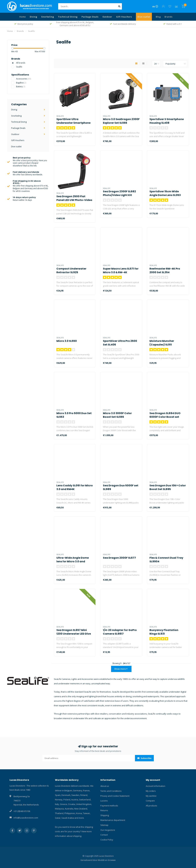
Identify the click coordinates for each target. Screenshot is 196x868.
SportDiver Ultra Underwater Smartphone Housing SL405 (73, 123)
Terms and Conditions (111, 791)
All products (151, 806)
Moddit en (103, 860)
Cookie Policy (107, 840)
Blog (158, 17)
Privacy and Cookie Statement (115, 796)
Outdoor (107, 17)
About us (105, 786)
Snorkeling (48, 17)
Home (23, 17)
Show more (121, 669)
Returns (104, 810)
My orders (151, 791)
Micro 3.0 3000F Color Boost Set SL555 (117, 415)
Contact (104, 835)
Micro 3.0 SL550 (67, 341)
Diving (34, 17)
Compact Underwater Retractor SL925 (71, 270)
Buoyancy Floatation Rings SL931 (164, 632)
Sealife (19, 67)
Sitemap (104, 825)
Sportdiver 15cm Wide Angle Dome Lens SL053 (165, 193)
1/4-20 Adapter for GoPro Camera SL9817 (120, 632)
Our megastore (108, 830)
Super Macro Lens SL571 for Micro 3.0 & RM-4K (121, 270)
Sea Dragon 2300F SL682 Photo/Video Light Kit (119, 193)
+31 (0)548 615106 (22, 811)
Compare (150, 801)
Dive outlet (144, 17)
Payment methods (109, 806)
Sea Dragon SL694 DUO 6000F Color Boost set (165, 415)
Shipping (105, 815)
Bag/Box (21, 83)
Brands (169, 17)
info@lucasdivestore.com (26, 818)
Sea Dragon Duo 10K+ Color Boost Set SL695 (168, 487)
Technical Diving (68, 17)
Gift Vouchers (124, 17)
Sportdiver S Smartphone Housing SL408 (167, 121)
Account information (156, 786)
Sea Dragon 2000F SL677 (119, 558)
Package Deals (90, 17)
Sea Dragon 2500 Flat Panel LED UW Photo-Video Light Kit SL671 (74, 200)
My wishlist (151, 796)
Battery (21, 86)
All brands (21, 63)
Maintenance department (113, 820)
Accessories (24, 79)
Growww (112, 860)
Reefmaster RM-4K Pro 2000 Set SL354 (165, 270)
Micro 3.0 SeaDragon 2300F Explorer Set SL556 (121, 121)
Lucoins (104, 801)
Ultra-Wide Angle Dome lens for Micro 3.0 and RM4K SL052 (73, 561)
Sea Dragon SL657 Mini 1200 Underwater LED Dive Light (74, 634)
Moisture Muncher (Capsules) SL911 (162, 343)
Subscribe (144, 758)
